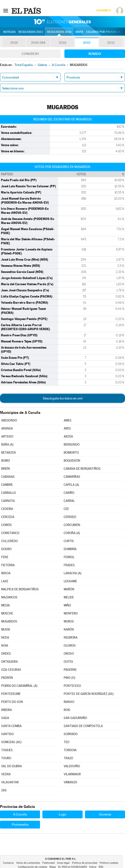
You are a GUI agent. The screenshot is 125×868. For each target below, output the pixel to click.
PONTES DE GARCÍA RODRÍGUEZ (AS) (89, 694)
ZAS (4, 790)
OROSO (69, 654)
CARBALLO (9, 493)
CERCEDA (8, 517)
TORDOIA (70, 750)
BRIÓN (6, 469)
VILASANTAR (10, 782)
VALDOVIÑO (72, 766)
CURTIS (69, 541)
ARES (67, 428)
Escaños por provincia (103, 32)
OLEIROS (70, 646)
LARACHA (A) (73, 573)
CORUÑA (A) (72, 533)
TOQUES (7, 750)
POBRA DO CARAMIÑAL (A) (19, 686)
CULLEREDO (9, 541)
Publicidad (49, 863)
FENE (5, 557)
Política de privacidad (85, 863)
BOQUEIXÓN (72, 461)
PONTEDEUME (11, 694)
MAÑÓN (69, 589)
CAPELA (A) (71, 485)
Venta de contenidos (28, 863)
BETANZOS (9, 453)
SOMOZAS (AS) (11, 742)
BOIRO (6, 461)
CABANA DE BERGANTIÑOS (82, 469)
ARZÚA (68, 436)
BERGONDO (72, 445)
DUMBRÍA (70, 549)
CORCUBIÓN (72, 525)
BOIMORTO (71, 453)
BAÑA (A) (7, 445)
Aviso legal (63, 863)
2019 (14, 43)
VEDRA (6, 774)
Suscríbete (104, 11)
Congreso (30, 54)
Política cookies (109, 863)
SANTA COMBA (11, 726)
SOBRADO (71, 734)
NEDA (5, 638)
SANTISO (7, 734)
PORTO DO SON (12, 702)
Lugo (62, 814)
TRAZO (68, 758)
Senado (95, 54)
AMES (68, 420)
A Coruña (20, 814)
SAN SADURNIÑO (75, 718)
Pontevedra (20, 824)
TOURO (6, 758)
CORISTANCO (10, 533)
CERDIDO (70, 517)
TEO (67, 742)
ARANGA (7, 428)
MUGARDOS (9, 621)
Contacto (8, 863)
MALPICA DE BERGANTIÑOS (20, 589)
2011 (111, 43)
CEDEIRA (7, 509)
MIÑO (67, 605)
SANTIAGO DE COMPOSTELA (83, 726)
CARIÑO (69, 493)
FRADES (69, 565)
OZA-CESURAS (11, 670)
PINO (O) (69, 678)
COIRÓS (7, 525)
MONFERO (71, 613)
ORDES (6, 654)
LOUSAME (70, 581)
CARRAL (69, 501)
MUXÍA (6, 629)
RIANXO (69, 702)
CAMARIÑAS (72, 477)
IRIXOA (6, 573)
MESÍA (5, 605)
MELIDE (69, 597)
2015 (87, 43)
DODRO (6, 549)
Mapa (79, 32)
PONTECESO (72, 686)
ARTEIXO (7, 436)
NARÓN (69, 629)
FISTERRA (8, 565)
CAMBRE (7, 485)
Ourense (105, 814)
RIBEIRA (7, 710)
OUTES (68, 662)
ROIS (67, 710)
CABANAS (8, 477)
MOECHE (7, 613)
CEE (66, 509)
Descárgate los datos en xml (63, 398)
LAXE (5, 581)
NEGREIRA (71, 638)
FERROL (69, 557)
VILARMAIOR (72, 774)
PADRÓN (7, 678)
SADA (5, 718)
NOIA (5, 646)
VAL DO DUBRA (11, 766)
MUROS (69, 621)
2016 (62, 43)
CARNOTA (8, 501)
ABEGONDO (9, 420)
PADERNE (70, 670)
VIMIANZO (70, 782)
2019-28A (38, 43)
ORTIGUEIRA (9, 662)
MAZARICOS (9, 597)
